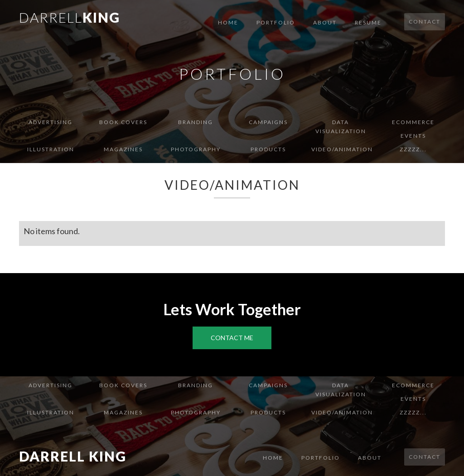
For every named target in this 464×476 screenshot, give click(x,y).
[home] (70, 17)
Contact (425, 22)
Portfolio (276, 22)
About (325, 22)
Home (228, 22)
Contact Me (232, 338)
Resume (368, 22)
